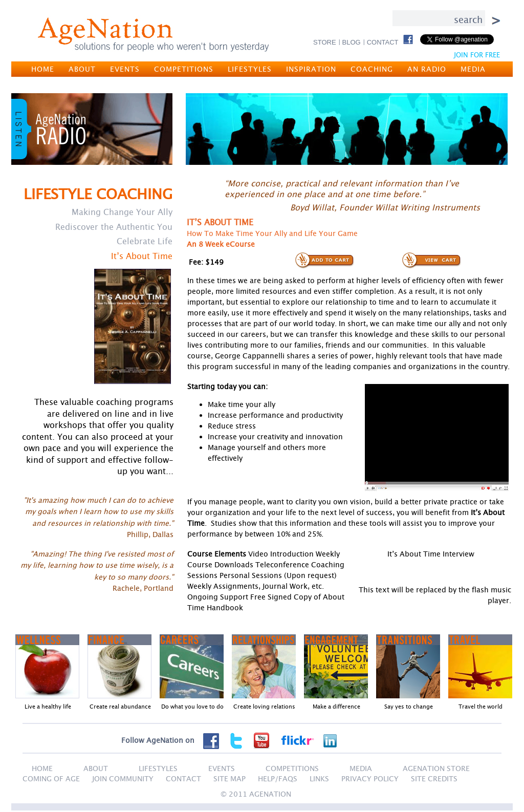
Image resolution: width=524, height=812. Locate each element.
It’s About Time (142, 256)
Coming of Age (51, 778)
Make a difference (336, 706)
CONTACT (383, 42)
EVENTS (125, 69)
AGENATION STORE (436, 768)
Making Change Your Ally (122, 212)
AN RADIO (427, 69)
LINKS (319, 778)
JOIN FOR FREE (477, 55)
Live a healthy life (48, 706)
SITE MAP (230, 778)
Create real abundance (120, 706)
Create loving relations (264, 706)
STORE (325, 42)
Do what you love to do (192, 706)
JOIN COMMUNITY (123, 778)
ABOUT (82, 69)
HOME (43, 69)
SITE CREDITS (434, 778)
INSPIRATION (311, 69)
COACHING (372, 69)
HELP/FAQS (278, 778)
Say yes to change (409, 706)
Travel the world (481, 706)
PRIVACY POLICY (370, 778)
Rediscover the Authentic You (114, 227)
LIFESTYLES (250, 69)
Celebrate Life (145, 241)
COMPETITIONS (184, 69)
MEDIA (473, 69)
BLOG (352, 42)
